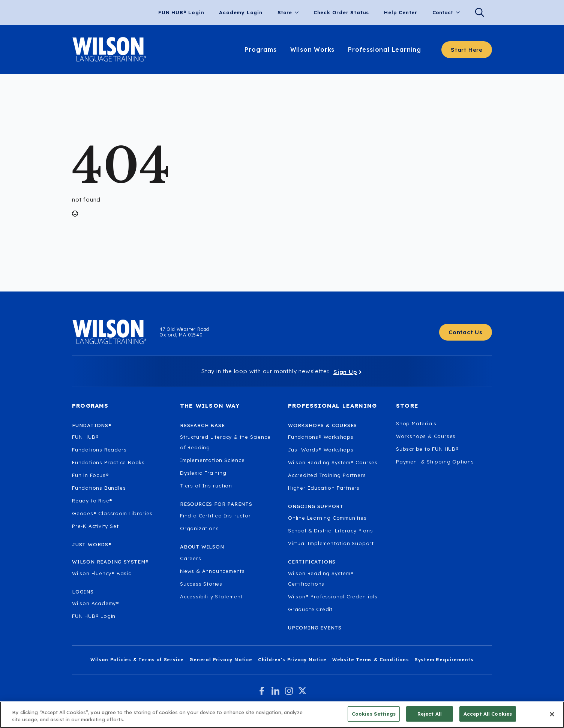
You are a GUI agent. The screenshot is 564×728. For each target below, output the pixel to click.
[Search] (480, 12)
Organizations (199, 528)
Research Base (202, 425)
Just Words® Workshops (321, 450)
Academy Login (241, 12)
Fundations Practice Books (108, 462)
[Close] (552, 716)
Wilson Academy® (96, 603)
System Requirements (444, 660)
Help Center (401, 12)
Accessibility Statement (211, 596)
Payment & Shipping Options (435, 462)
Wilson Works (313, 49)
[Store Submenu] (299, 13)
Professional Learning (385, 49)
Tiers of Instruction (206, 486)
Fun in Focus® (90, 475)
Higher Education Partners (324, 488)
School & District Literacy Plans (331, 531)
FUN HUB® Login (181, 12)
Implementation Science (212, 460)
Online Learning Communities (327, 518)
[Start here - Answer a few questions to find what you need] (467, 50)
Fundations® (92, 425)
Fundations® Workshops (321, 437)
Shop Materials (416, 423)
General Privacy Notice (221, 660)
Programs (90, 406)
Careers (191, 558)
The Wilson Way (210, 406)
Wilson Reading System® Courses (333, 462)
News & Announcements (212, 571)
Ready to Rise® (92, 501)
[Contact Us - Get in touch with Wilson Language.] (466, 332)
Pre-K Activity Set (95, 526)
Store (285, 12)
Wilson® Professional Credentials (333, 596)
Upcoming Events (315, 628)
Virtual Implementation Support (331, 543)
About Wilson (202, 547)
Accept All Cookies (488, 716)
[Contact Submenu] (460, 13)
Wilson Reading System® (110, 562)
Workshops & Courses (426, 436)
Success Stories (201, 584)
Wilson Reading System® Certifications (321, 579)
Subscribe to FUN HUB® (427, 449)
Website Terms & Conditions (371, 660)
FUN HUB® (85, 437)
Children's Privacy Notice (292, 660)
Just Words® (92, 544)
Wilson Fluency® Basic (102, 573)
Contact (443, 12)
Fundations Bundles (99, 488)
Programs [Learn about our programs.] (260, 49)
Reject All (430, 716)
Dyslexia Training (203, 473)
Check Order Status (341, 12)
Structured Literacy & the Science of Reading (225, 442)
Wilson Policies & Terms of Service (137, 660)
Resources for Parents (216, 504)
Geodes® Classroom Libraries (112, 513)
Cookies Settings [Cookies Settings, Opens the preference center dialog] (374, 716)
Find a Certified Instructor (215, 516)
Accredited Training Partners (327, 475)
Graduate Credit (310, 609)
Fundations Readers (99, 450)
